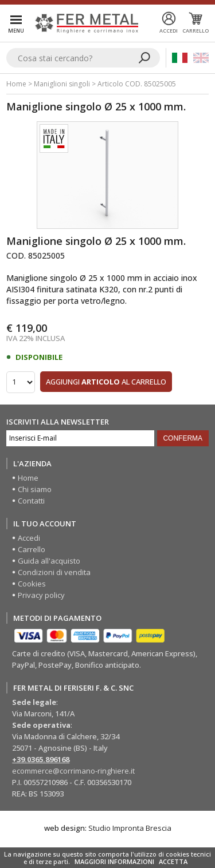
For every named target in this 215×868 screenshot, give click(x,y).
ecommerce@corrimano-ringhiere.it (73, 771)
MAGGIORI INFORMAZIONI (114, 861)
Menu (16, 31)
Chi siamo (35, 489)
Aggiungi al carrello (106, 382)
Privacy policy (41, 595)
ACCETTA (173, 861)
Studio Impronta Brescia (130, 828)
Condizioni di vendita (54, 572)
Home (16, 84)
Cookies (32, 584)
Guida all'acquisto (49, 561)
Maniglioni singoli (62, 84)
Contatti (31, 501)
